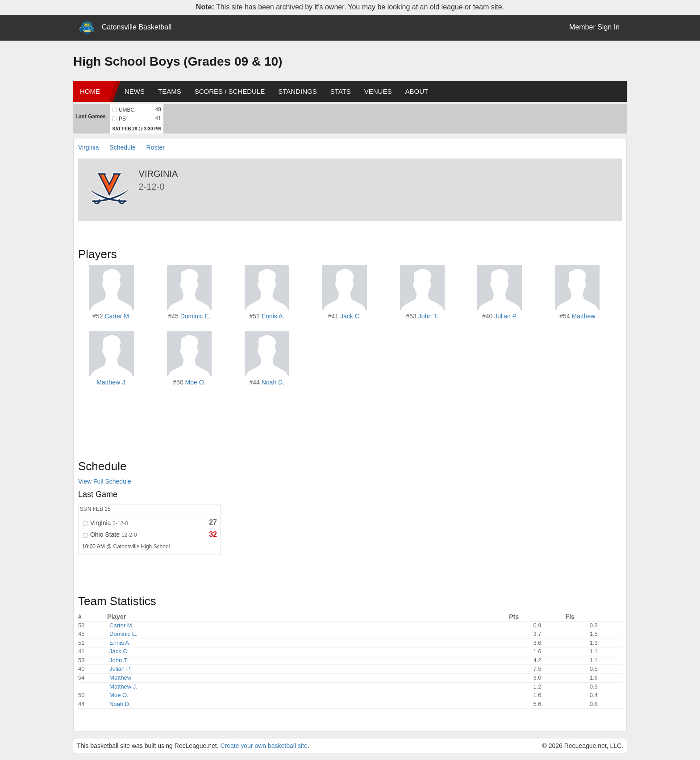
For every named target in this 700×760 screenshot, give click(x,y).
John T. (428, 316)
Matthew (584, 316)
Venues (378, 91)
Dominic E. (196, 316)
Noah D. (273, 382)
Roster (156, 147)
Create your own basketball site (264, 746)
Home (90, 91)
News (135, 91)
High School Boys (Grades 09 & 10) (178, 61)
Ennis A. (273, 316)
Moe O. (196, 382)
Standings (297, 91)
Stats (341, 91)
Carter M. (117, 316)
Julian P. (506, 316)
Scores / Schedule (230, 91)
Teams (170, 91)
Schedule (122, 147)
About (417, 91)
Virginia (88, 147)
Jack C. (351, 316)
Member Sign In (594, 27)
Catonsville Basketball (137, 27)
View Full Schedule (105, 481)
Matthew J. (112, 382)
